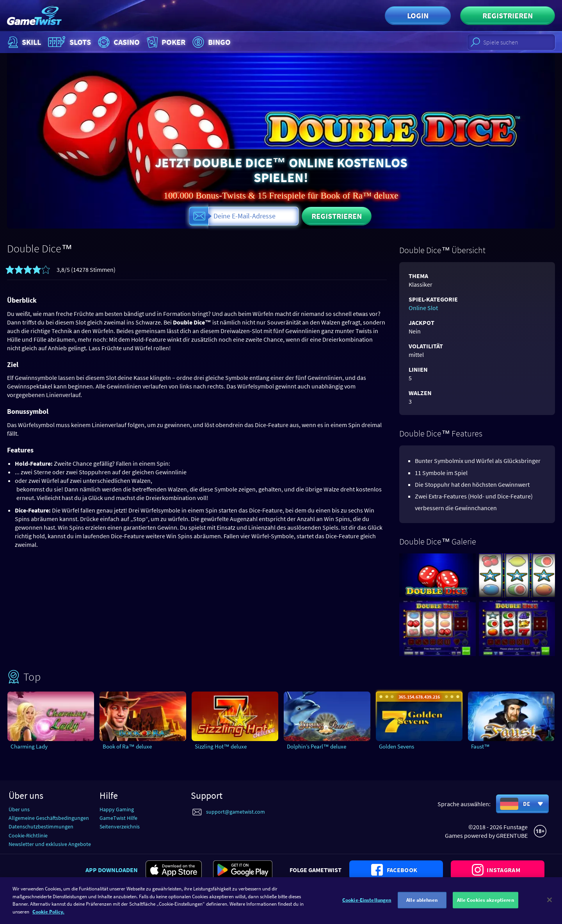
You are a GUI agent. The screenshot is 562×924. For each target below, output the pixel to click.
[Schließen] (550, 914)
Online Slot (423, 308)
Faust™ (480, 746)
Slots (68, 42)
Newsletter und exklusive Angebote (50, 844)
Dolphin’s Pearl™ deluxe (317, 746)
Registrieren (508, 15)
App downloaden (112, 870)
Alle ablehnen (422, 914)
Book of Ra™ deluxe (127, 746)
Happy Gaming (117, 809)
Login (418, 15)
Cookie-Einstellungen (367, 914)
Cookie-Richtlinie (28, 835)
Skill (23, 42)
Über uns (19, 809)
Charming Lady (29, 746)
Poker (165, 42)
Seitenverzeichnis (120, 826)
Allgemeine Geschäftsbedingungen (49, 818)
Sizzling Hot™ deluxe (221, 746)
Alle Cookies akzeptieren (486, 914)
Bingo (211, 42)
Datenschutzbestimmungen (41, 826)
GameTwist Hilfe (118, 818)
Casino (118, 42)
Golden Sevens (397, 746)
